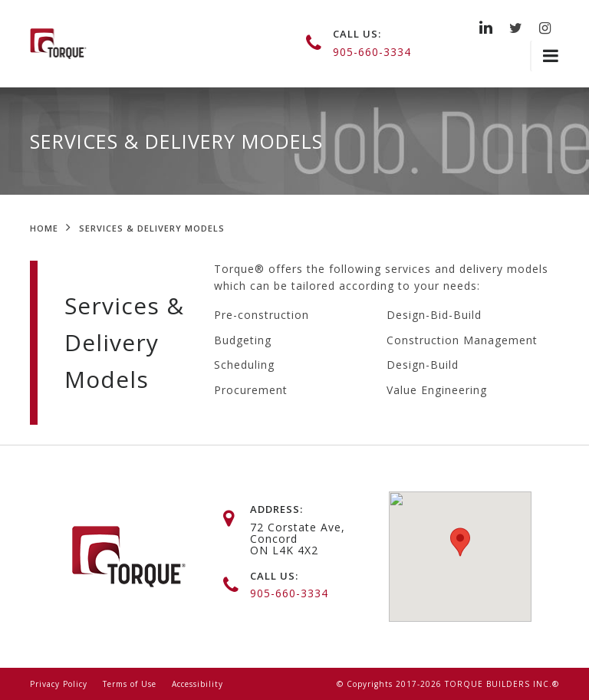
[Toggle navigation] (545, 56)
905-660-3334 (372, 52)
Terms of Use (130, 684)
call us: (357, 34)
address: (276, 509)
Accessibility (197, 684)
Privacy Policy (59, 684)
